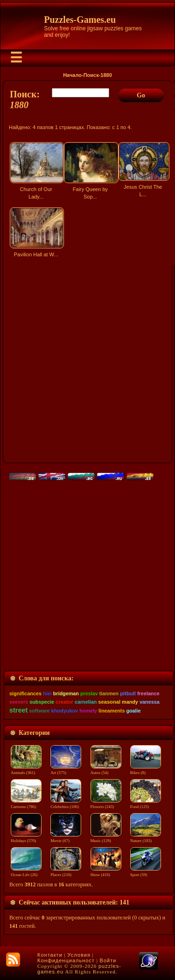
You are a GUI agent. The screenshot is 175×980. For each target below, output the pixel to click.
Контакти (50, 955)
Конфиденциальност (66, 960)
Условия (79, 955)
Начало (72, 75)
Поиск (91, 75)
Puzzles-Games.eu (80, 20)
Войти (108, 960)
